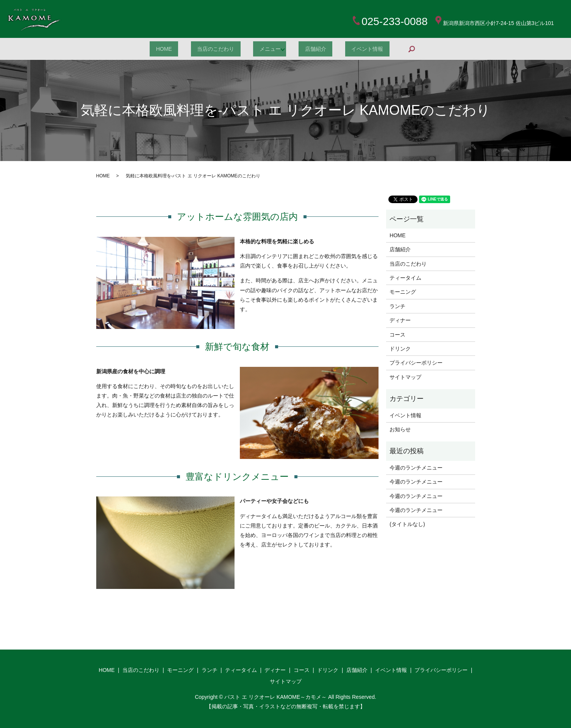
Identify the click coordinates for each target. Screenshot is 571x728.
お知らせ (400, 429)
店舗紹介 (321, 49)
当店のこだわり (211, 49)
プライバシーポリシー (416, 363)
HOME (152, 49)
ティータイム (405, 278)
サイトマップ (405, 377)
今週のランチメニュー (416, 468)
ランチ (397, 306)
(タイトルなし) (407, 524)
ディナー (400, 320)
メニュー (272, 49)
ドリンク (400, 349)
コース (397, 335)
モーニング (403, 292)
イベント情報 (379, 49)
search (431, 49)
